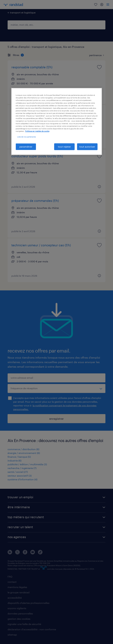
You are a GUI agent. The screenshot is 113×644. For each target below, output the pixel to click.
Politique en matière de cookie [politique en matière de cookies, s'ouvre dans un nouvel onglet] (37, 131)
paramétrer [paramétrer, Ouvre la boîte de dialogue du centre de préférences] (26, 147)
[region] (57, 121)
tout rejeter (64, 147)
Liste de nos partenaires (26, 137)
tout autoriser (87, 147)
